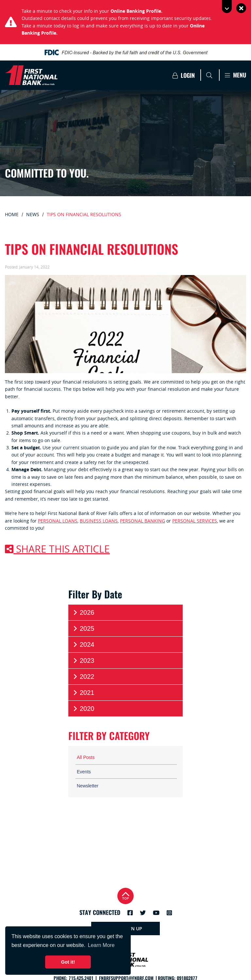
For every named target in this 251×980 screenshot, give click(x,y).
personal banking (142, 521)
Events (84, 772)
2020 (83, 709)
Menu (235, 75)
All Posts (86, 757)
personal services (195, 521)
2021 (83, 693)
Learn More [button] (101, 945)
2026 (83, 613)
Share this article (57, 549)
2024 (83, 645)
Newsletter (88, 786)
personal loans (58, 521)
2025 (83, 629)
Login (184, 75)
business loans (99, 521)
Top (125, 895)
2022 (83, 677)
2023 (83, 661)
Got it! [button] (68, 962)
